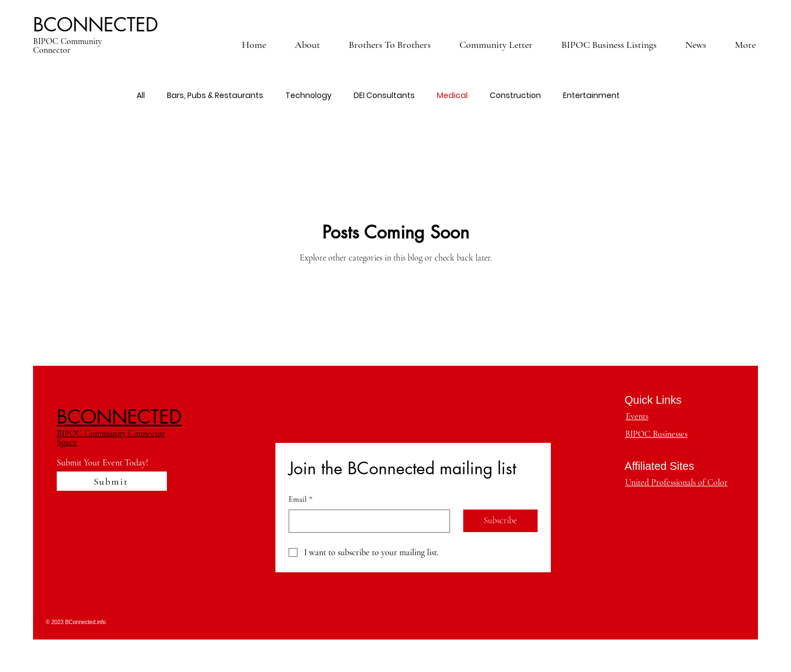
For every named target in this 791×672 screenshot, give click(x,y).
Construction (515, 96)
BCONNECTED (96, 25)
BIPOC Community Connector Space (111, 438)
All (141, 96)
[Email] (366, 521)
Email (300, 500)
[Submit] (112, 481)
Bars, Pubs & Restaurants (215, 96)
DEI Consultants (384, 96)
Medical (452, 96)
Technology (308, 96)
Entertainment (591, 96)
